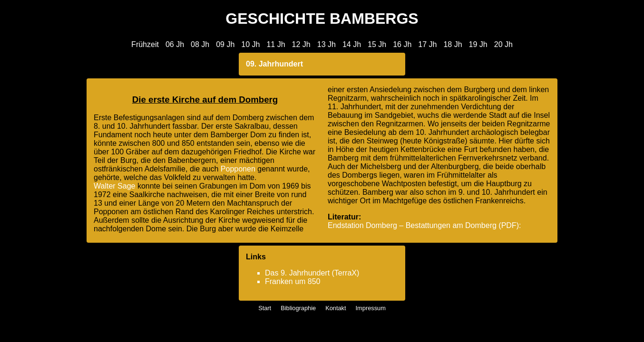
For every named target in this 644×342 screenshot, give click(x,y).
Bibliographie (298, 308)
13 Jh (327, 44)
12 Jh (301, 44)
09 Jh (225, 44)
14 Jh (352, 44)
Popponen (238, 169)
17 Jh (427, 44)
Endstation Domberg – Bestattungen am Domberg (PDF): (424, 225)
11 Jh (276, 44)
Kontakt (336, 308)
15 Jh (377, 44)
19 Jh (478, 44)
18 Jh (453, 44)
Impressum (371, 308)
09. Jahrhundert (274, 64)
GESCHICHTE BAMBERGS (322, 19)
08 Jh (200, 44)
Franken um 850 (293, 281)
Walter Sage (114, 186)
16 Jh (402, 44)
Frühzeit (145, 44)
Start (265, 308)
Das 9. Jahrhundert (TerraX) (312, 273)
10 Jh (250, 44)
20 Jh (503, 44)
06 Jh (175, 44)
